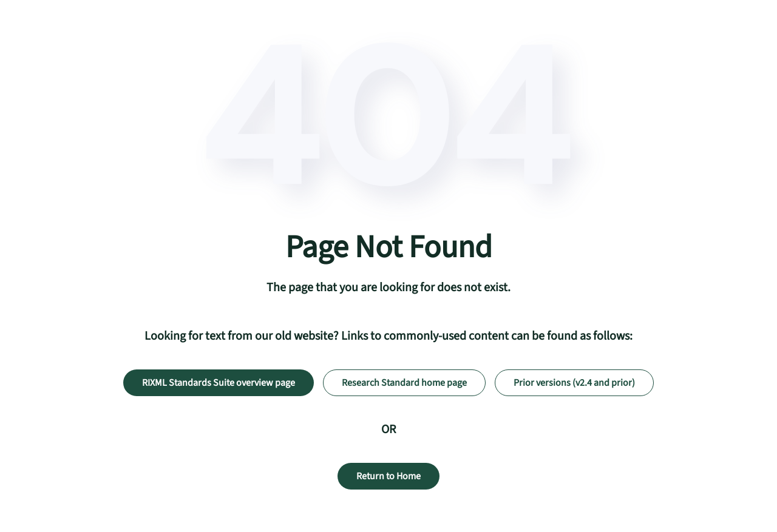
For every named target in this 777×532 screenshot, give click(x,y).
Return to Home (388, 476)
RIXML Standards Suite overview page (219, 383)
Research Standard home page (404, 383)
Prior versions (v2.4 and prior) (574, 383)
